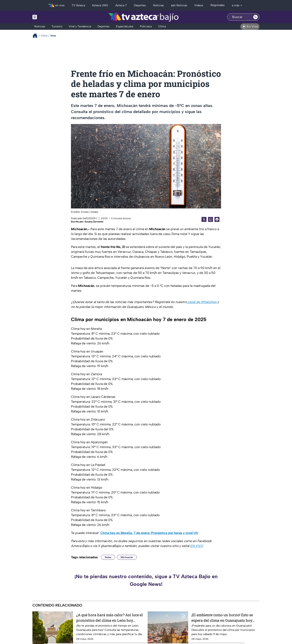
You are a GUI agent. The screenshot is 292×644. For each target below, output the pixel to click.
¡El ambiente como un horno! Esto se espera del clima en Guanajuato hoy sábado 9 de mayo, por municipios (222, 618)
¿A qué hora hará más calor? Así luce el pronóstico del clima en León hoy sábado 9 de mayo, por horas (109, 618)
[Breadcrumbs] (37, 36)
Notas (108, 557)
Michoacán (127, 557)
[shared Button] (210, 219)
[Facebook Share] (217, 219)
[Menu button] (49, 17)
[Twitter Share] (204, 219)
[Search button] (255, 17)
